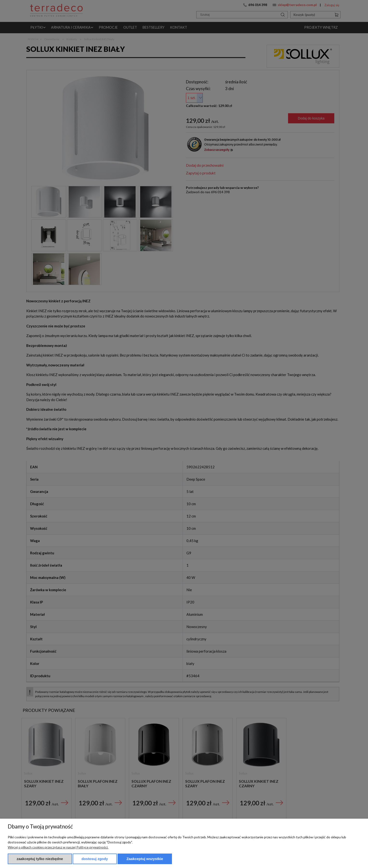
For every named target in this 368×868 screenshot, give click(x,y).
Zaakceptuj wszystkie (145, 859)
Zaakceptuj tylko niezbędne (40, 859)
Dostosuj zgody (95, 859)
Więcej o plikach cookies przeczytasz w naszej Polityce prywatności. (58, 847)
